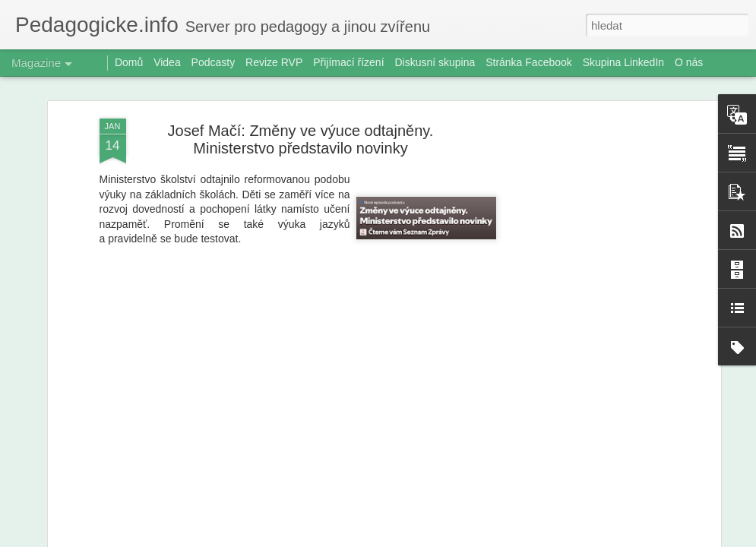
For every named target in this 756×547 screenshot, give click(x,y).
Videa (167, 62)
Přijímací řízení (348, 62)
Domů (129, 62)
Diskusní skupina (435, 62)
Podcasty (214, 62)
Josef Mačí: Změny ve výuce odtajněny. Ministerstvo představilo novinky (301, 139)
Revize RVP (274, 62)
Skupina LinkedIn (623, 62)
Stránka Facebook (529, 62)
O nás (689, 62)
